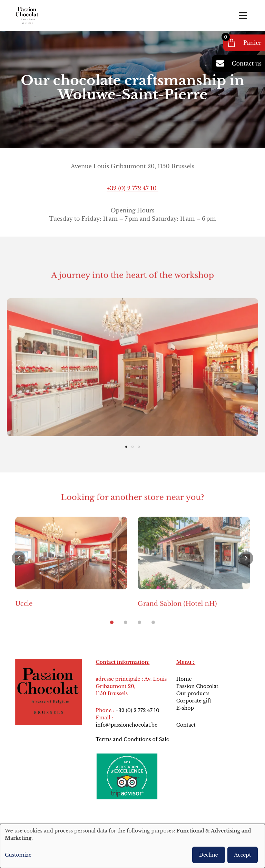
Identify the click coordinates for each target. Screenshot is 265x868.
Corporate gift (194, 701)
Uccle (24, 615)
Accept (243, 855)
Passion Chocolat (197, 686)
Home (184, 679)
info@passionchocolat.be (126, 725)
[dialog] (132, 846)
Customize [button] (18, 855)
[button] (19, 379)
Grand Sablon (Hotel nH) (177, 615)
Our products (193, 694)
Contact (187, 725)
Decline (209, 855)
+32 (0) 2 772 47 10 (132, 189)
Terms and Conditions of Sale (132, 739)
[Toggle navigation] (243, 16)
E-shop (185, 708)
